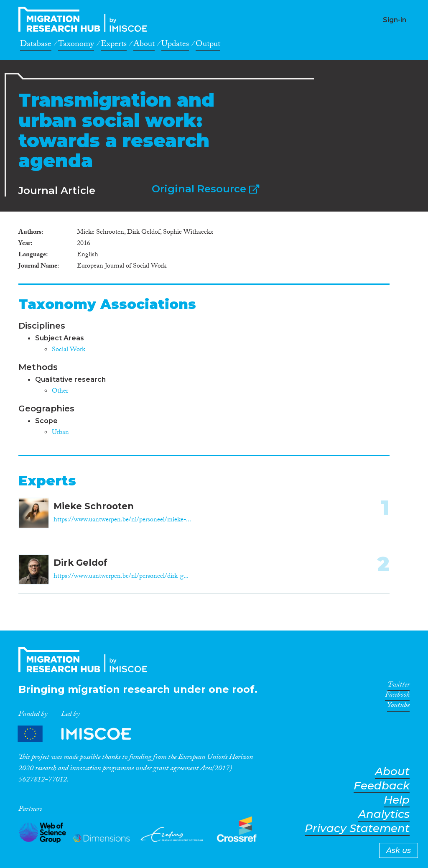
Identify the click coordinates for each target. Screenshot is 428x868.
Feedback (382, 786)
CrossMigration (85, 19)
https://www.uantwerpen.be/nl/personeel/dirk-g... (121, 577)
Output (208, 45)
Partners (82, 734)
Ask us (399, 850)
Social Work (69, 350)
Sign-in (395, 20)
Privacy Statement (357, 828)
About (144, 45)
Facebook (397, 696)
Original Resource (205, 189)
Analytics (384, 814)
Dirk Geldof (80, 563)
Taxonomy (76, 45)
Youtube (398, 707)
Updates (175, 45)
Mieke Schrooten (94, 506)
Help (397, 800)
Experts (114, 45)
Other (60, 392)
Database (36, 45)
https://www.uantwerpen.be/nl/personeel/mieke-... (122, 520)
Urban (60, 433)
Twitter (399, 686)
